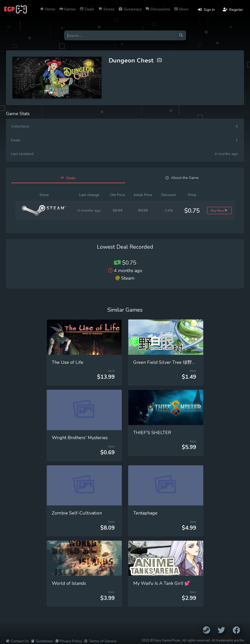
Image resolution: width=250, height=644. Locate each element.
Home (48, 9)
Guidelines (42, 641)
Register (233, 10)
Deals (87, 9)
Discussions (158, 9)
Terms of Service (100, 641)
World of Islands (69, 583)
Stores (106, 9)
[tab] (68, 178)
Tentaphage (145, 513)
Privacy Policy (68, 641)
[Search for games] (120, 35)
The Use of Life (68, 362)
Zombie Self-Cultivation (77, 513)
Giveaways (130, 9)
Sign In (206, 10)
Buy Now (219, 211)
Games (67, 9)
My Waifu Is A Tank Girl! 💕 (162, 583)
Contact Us (17, 641)
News (181, 9)
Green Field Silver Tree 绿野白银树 (169, 362)
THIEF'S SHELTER (152, 433)
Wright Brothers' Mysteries (80, 438)
